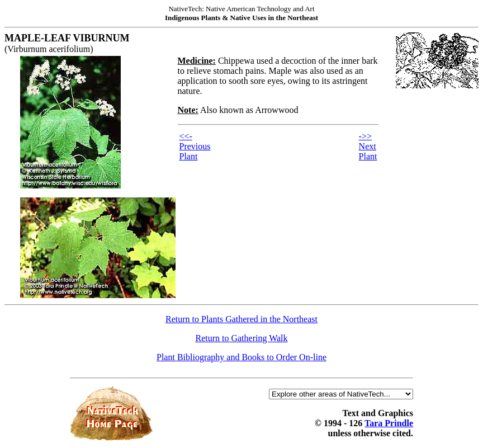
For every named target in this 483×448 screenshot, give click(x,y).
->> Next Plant (368, 146)
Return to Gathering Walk (241, 338)
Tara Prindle (389, 423)
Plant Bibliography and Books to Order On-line (241, 357)
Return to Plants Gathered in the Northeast (241, 319)
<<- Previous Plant (195, 146)
